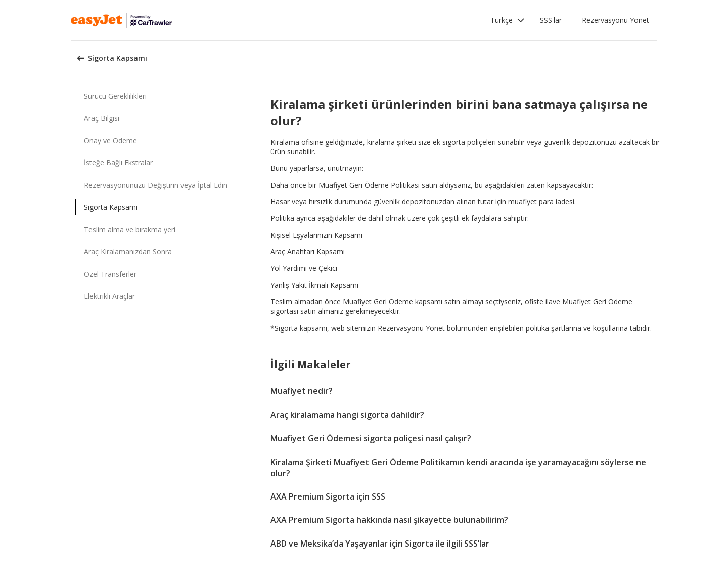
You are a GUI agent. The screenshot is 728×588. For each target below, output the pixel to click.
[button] (508, 20)
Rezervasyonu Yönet (616, 20)
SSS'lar (551, 20)
